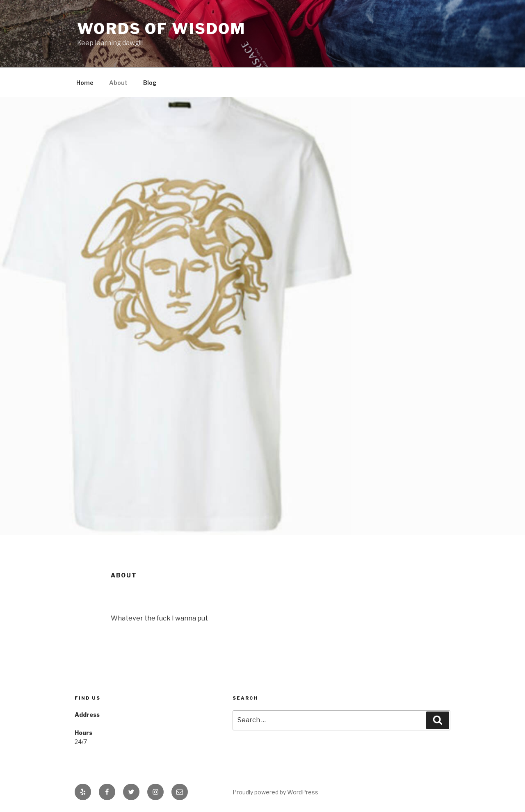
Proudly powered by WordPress (275, 792)
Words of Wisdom (161, 29)
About (118, 83)
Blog (150, 83)
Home (85, 83)
